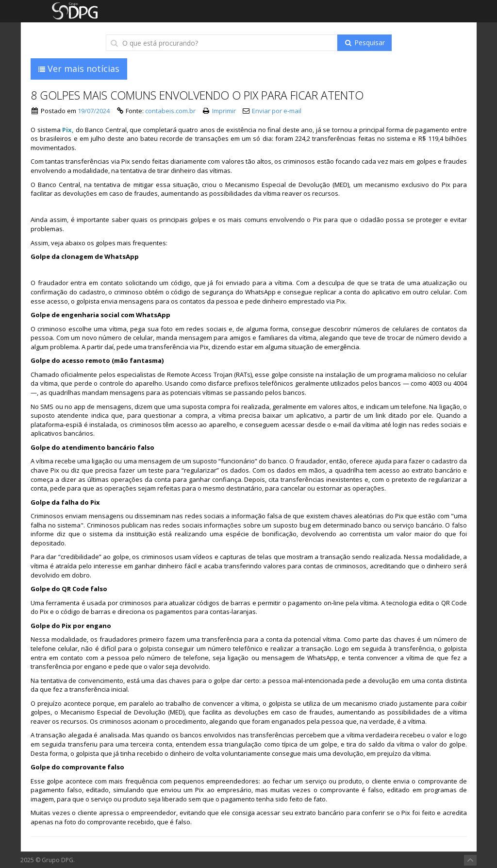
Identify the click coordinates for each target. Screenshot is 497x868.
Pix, (68, 130)
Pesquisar (364, 43)
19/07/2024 (94, 111)
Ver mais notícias (79, 68)
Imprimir (224, 111)
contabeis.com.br (170, 111)
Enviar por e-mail (277, 111)
